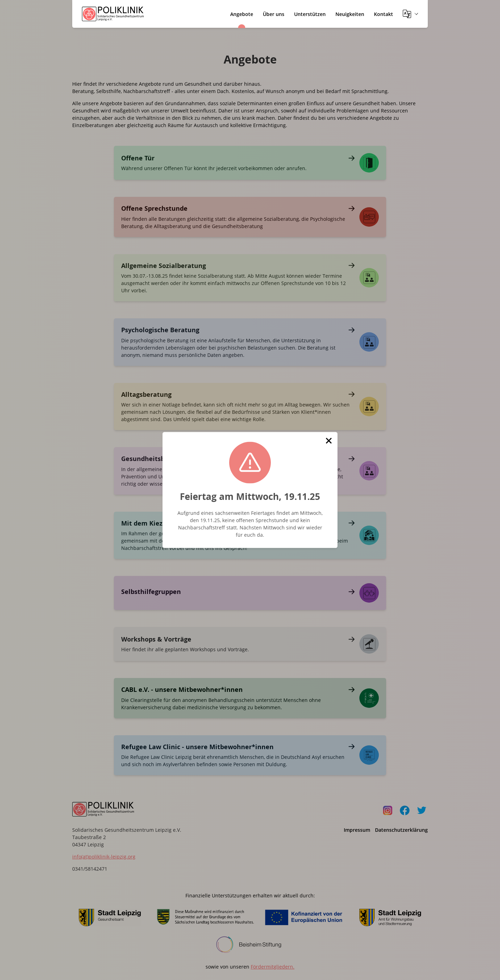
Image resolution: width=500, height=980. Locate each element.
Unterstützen (310, 14)
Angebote (242, 14)
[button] (329, 441)
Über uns (274, 14)
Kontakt (384, 14)
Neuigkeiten (350, 14)
